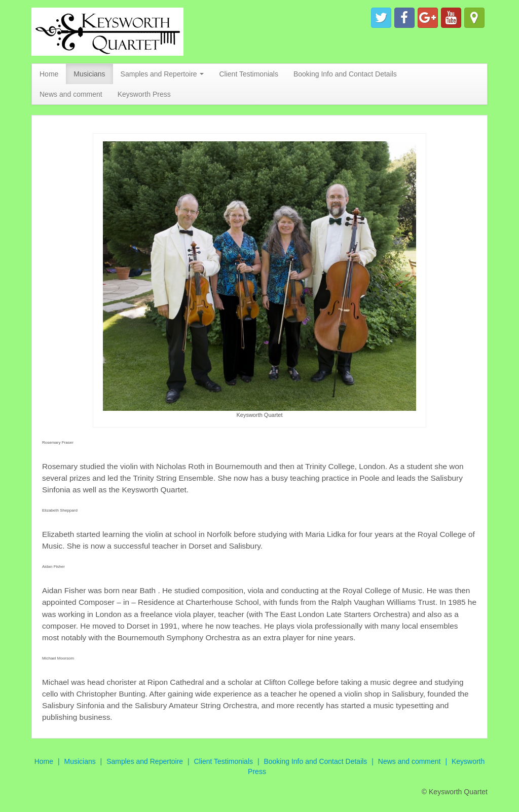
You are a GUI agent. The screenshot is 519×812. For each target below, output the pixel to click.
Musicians (89, 74)
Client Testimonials (248, 74)
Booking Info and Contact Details (345, 74)
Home (49, 74)
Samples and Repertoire (162, 74)
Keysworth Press (144, 94)
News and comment (71, 94)
